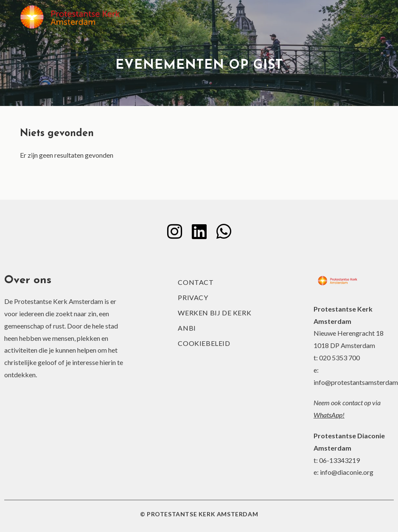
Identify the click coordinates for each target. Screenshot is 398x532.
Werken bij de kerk (214, 313)
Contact (196, 282)
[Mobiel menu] (365, 17)
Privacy (193, 297)
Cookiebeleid (204, 343)
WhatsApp (328, 415)
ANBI (187, 328)
